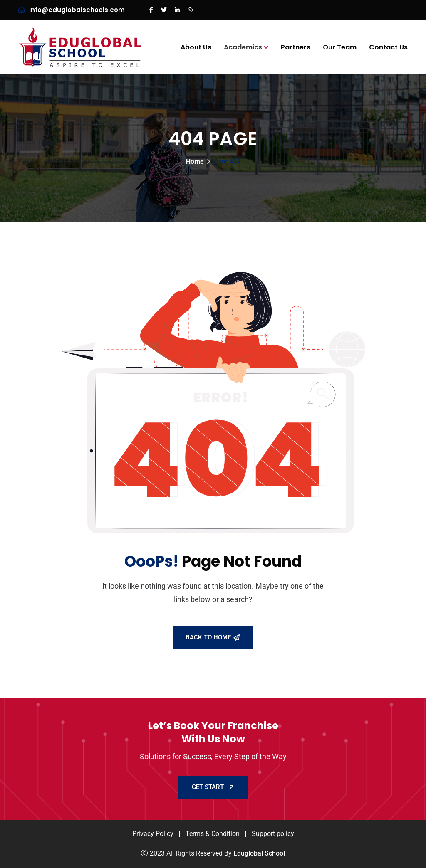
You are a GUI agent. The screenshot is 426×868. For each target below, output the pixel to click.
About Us (196, 47)
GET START (213, 787)
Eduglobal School (259, 853)
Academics (243, 47)
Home (195, 162)
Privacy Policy (153, 834)
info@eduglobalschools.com (77, 10)
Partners (296, 47)
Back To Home (213, 637)
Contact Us (388, 47)
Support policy (273, 834)
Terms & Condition (213, 834)
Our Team (340, 47)
